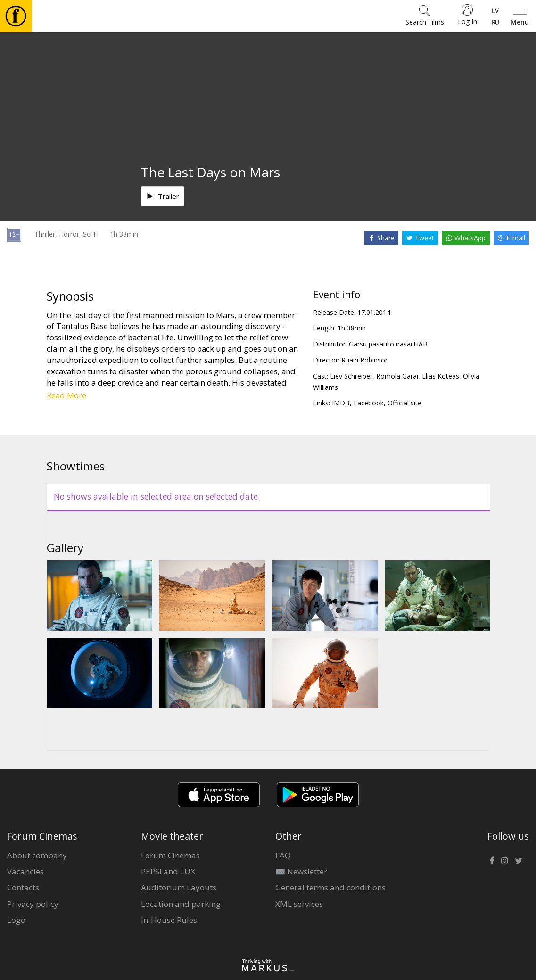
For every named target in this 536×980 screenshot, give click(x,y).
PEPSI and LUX (168, 871)
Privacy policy (33, 904)
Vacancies (25, 871)
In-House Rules (169, 920)
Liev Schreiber (351, 376)
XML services (299, 904)
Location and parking (181, 904)
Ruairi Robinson (365, 360)
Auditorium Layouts (179, 887)
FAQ (283, 855)
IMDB (341, 403)
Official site (404, 403)
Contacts (23, 887)
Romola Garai (397, 376)
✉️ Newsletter (301, 871)
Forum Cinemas (170, 855)
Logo (16, 920)
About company (37, 855)
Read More (66, 395)
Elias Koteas (441, 376)
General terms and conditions (330, 887)
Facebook (369, 403)
